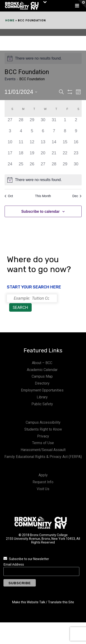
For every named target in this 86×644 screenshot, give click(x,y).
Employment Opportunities (42, 390)
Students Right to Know (43, 429)
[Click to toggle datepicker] (21, 92)
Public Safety (42, 404)
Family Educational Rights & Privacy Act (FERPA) (43, 457)
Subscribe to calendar (40, 211)
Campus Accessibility (43, 422)
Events (10, 79)
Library (42, 397)
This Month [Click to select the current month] (43, 196)
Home (10, 20)
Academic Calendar (42, 370)
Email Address (14, 564)
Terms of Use (43, 443)
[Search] (32, 298)
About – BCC (42, 363)
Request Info (43, 482)
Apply (43, 475)
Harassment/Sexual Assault (43, 450)
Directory (42, 383)
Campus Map (42, 376)
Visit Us (43, 489)
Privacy (43, 436)
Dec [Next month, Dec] (77, 196)
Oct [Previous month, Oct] (9, 196)
